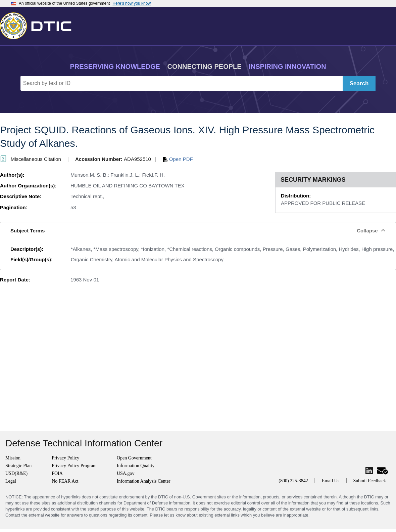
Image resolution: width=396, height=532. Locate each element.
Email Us (331, 481)
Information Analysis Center (143, 481)
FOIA (57, 473)
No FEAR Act (65, 481)
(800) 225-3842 (293, 481)
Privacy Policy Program (74, 466)
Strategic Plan (18, 466)
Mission (13, 458)
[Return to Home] (39, 25)
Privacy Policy (65, 458)
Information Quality (136, 466)
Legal (11, 481)
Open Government (134, 458)
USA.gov (126, 473)
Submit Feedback (369, 481)
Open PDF (178, 159)
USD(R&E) (16, 473)
